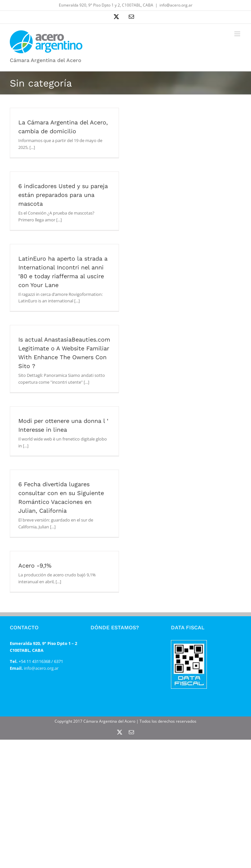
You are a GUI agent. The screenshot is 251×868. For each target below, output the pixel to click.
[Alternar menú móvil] (238, 34)
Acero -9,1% (35, 565)
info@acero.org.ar (176, 5)
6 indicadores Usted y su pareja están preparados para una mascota (63, 195)
